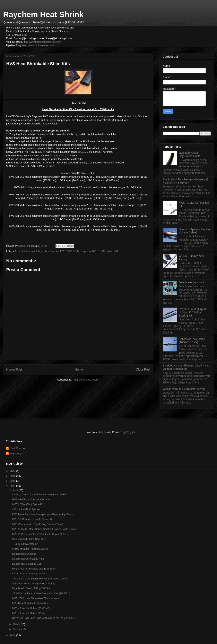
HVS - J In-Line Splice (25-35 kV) (31, 608)
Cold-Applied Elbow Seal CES (29, 539)
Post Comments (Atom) (86, 380)
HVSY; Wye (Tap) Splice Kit (28, 504)
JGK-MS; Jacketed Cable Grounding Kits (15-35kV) (41, 593)
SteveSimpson (18, 448)
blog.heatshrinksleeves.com (38, 45)
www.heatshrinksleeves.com (45, 42)
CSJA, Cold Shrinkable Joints (29, 573)
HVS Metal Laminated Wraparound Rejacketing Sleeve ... (44, 514)
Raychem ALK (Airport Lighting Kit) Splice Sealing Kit (192, 312)
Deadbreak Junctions (192, 282)
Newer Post (14, 369)
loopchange (16, 453)
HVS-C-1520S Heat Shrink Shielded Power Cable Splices (45, 529)
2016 (13, 476)
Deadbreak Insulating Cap (27, 564)
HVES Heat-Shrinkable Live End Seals (34, 569)
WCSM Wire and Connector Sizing (184, 389)
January (18, 629)
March (17, 624)
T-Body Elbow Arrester (25, 544)
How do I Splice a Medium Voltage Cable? (195, 231)
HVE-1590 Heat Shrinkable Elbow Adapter (36, 598)
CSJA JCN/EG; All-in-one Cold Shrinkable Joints (39, 495)
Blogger (131, 432)
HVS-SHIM (73, 251)
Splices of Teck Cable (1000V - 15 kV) (192, 341)
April (16, 490)
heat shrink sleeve (49, 251)
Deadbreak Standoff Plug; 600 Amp (32, 588)
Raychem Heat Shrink (43, 14)
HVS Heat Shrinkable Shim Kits (30, 603)
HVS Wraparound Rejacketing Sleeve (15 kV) (38, 524)
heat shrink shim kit (26, 251)
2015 (13, 481)
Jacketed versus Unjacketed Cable (190, 154)
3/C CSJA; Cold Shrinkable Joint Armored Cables (40, 579)
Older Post (143, 369)
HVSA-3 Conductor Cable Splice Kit (32, 519)
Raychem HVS (89, 251)
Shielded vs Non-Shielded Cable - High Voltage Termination (186, 367)
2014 (13, 486)
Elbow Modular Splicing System (30, 549)
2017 (13, 471)
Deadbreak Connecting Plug (28, 559)
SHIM (102, 251)
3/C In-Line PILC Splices (26, 509)
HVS (63, 251)
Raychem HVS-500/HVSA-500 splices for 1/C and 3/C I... (44, 618)
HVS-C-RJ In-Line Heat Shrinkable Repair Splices (40, 534)
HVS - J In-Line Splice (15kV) (29, 613)
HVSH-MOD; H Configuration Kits (31, 499)
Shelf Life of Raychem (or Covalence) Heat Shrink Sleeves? (185, 181)
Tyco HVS (112, 251)
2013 (13, 635)
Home (79, 369)
